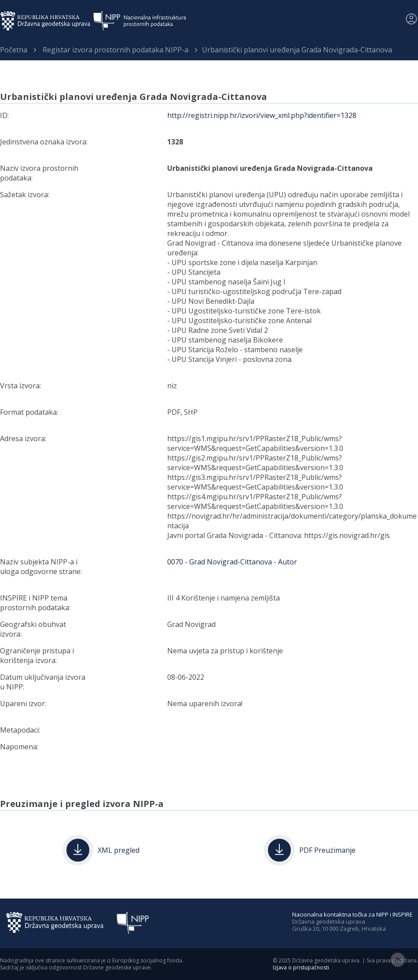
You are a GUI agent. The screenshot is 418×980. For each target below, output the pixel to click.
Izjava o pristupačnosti (301, 967)
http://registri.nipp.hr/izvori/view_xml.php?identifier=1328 (262, 115)
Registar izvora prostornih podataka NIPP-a (115, 50)
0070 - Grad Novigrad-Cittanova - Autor (232, 562)
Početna (14, 50)
